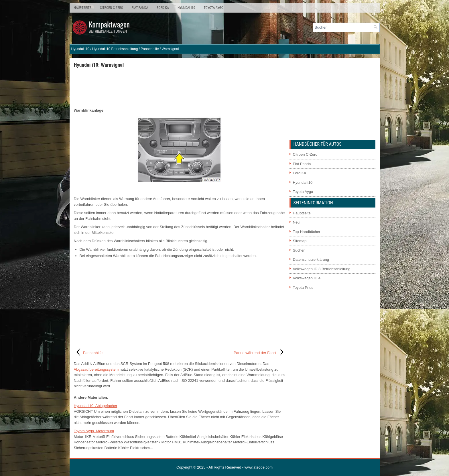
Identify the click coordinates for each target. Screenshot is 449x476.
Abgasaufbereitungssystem (96, 369)
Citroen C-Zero (112, 8)
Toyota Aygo (213, 8)
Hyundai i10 (186, 8)
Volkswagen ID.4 (307, 278)
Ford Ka (163, 8)
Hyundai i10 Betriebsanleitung (115, 49)
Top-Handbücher (307, 232)
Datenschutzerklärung (311, 259)
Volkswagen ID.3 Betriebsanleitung (322, 269)
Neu (296, 222)
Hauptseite (83, 8)
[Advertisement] (180, 88)
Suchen (299, 250)
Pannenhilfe (150, 49)
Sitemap (300, 241)
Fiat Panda (140, 8)
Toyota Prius (303, 288)
